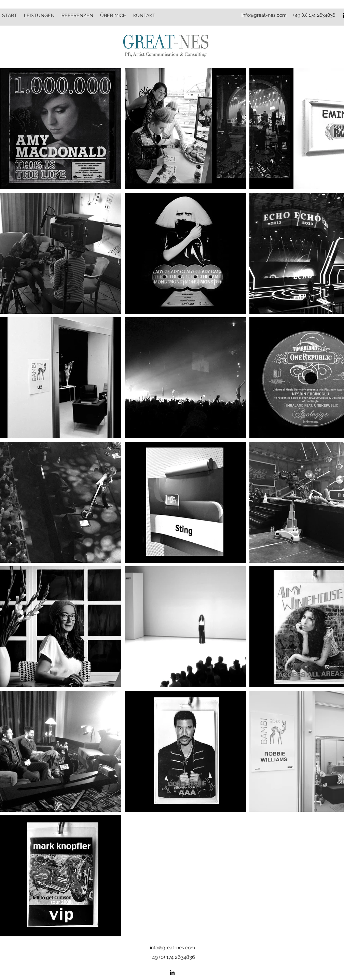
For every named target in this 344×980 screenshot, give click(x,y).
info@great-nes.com (264, 15)
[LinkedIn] (172, 972)
